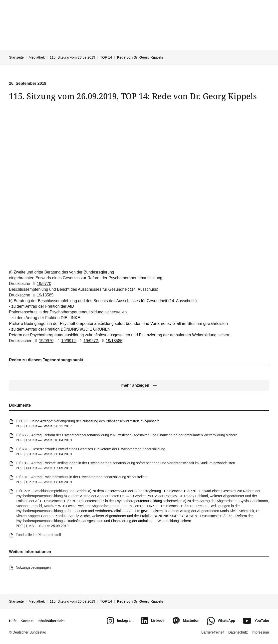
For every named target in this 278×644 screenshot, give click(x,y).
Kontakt (27, 621)
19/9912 (66, 341)
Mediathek (37, 57)
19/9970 (43, 341)
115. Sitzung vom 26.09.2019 (72, 57)
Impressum (260, 632)
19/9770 (41, 284)
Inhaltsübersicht (51, 621)
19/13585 (42, 295)
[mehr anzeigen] (139, 386)
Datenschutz (238, 632)
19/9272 (88, 341)
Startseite (16, 57)
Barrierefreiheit (213, 632)
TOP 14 (106, 57)
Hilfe (13, 621)
